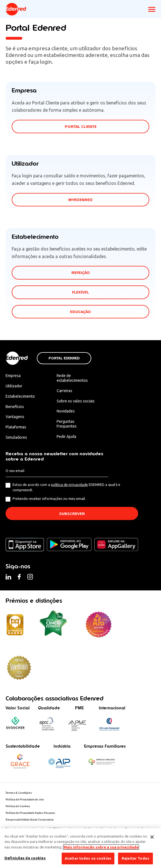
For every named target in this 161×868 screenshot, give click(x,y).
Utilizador (14, 386)
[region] (80, 848)
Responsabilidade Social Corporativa (30, 820)
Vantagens (15, 417)
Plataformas (16, 427)
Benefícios (15, 407)
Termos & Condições (19, 793)
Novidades (66, 411)
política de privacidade (69, 485)
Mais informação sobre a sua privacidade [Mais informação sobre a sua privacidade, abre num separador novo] (101, 847)
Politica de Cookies (18, 806)
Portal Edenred (64, 358)
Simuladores (16, 437)
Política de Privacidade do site (25, 799)
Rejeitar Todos (135, 858)
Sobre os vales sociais (76, 401)
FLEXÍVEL (80, 292)
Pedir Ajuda (66, 437)
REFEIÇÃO (81, 273)
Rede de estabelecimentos (72, 378)
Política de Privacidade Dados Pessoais (30, 813)
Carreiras (64, 391)
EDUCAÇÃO (80, 312)
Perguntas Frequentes (67, 424)
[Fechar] (152, 837)
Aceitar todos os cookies (88, 858)
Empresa (13, 376)
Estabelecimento (20, 396)
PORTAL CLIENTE (81, 127)
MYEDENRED (80, 200)
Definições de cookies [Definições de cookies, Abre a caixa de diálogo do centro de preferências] (25, 858)
